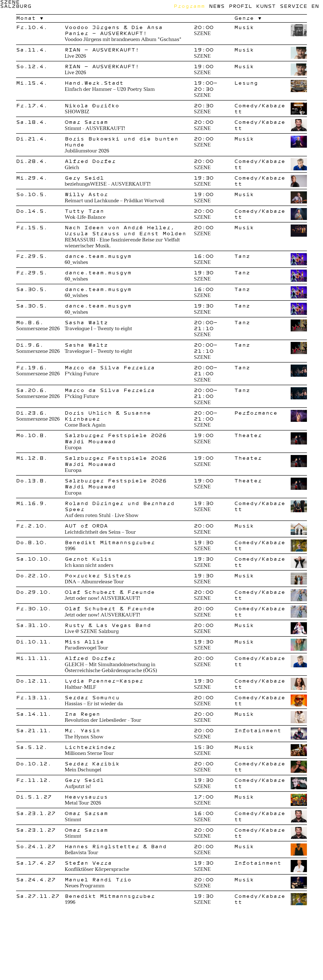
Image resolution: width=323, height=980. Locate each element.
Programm (189, 6)
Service (293, 6)
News (217, 6)
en (315, 6)
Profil (240, 6)
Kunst (266, 6)
